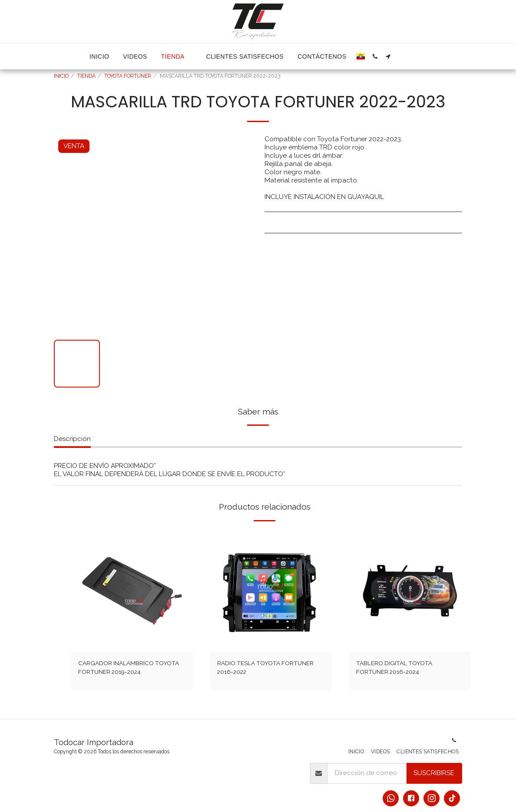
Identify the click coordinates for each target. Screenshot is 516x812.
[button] (375, 56)
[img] (132, 591)
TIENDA (86, 76)
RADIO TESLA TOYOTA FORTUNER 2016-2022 (270, 668)
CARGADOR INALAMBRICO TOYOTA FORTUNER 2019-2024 (126, 668)
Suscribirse (434, 773)
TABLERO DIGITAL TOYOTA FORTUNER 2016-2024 (397, 668)
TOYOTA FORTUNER (128, 76)
